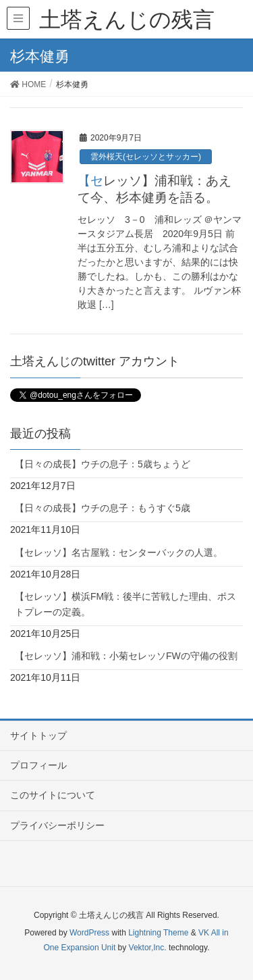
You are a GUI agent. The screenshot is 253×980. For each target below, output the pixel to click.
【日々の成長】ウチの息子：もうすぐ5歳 (103, 508)
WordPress (89, 933)
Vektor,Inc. (148, 948)
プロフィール (38, 765)
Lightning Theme (158, 933)
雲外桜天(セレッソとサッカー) (146, 157)
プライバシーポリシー (57, 825)
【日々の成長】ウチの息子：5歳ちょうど (103, 464)
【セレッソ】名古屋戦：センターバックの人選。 (119, 552)
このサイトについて (53, 795)
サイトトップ (38, 736)
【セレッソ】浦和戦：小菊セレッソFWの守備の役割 (126, 656)
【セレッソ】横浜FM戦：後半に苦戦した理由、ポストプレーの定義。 (125, 604)
